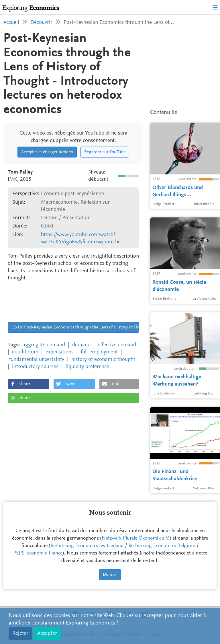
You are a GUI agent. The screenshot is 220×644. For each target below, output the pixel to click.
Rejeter (20, 633)
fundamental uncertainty (37, 360)
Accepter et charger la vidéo (47, 152)
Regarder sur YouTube (105, 152)
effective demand (117, 345)
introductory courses (35, 367)
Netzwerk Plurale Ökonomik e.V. (136, 538)
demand (81, 345)
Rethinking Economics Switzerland (87, 546)
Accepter (47, 633)
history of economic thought (103, 360)
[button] (29, 384)
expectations (60, 352)
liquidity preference (87, 367)
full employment (99, 352)
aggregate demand (44, 345)
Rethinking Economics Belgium (162, 546)
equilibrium (25, 352)
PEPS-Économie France (38, 553)
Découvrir (41, 23)
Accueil (11, 23)
